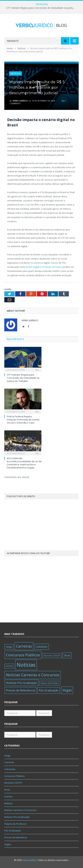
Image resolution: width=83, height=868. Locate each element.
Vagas (8, 844)
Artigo (7, 756)
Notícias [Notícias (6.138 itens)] (26, 665)
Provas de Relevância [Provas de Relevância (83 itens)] (20, 690)
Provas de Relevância (16, 837)
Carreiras (9, 762)
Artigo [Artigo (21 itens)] (9, 647)
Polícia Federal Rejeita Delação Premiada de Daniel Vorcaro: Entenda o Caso (23, 420)
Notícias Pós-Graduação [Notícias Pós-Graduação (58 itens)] (22, 683)
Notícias (15, 74)
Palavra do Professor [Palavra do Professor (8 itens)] (50, 683)
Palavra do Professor (15, 824)
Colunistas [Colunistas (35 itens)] (41, 647)
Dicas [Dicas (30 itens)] (67, 655)
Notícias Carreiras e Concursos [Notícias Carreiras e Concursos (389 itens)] (33, 675)
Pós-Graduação (13, 831)
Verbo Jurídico (20, 101)
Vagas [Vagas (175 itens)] (67, 690)
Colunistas (10, 769)
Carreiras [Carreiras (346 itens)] (24, 646)
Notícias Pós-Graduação (17, 817)
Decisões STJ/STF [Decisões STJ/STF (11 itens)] (52, 656)
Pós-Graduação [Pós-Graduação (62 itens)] (49, 690)
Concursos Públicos (15, 776)
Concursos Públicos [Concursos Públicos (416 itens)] (23, 655)
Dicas (7, 790)
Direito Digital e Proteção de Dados (44, 267)
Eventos (9, 796)
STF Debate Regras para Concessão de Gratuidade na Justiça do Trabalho (41, 8)
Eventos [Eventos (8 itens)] (9, 666)
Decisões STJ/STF (13, 783)
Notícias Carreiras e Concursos (20, 810)
